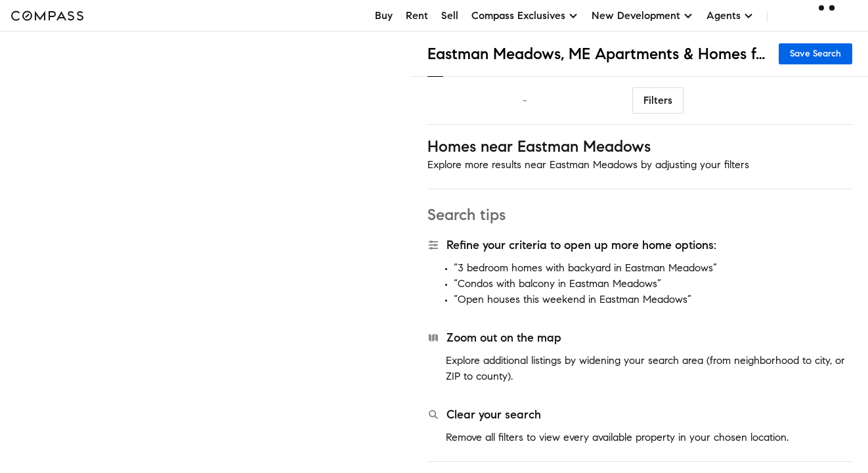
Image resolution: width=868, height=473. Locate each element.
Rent (417, 15)
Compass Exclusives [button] (525, 15)
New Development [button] (642, 15)
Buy (384, 15)
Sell (450, 15)
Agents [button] (730, 15)
